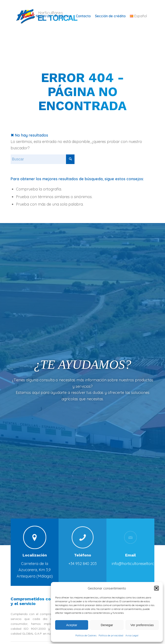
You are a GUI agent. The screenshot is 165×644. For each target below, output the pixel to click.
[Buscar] (43, 159)
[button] (156, 588)
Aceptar (72, 625)
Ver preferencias (142, 625)
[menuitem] (43, 16)
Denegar (107, 625)
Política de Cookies (86, 635)
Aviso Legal (132, 635)
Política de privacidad (111, 635)
